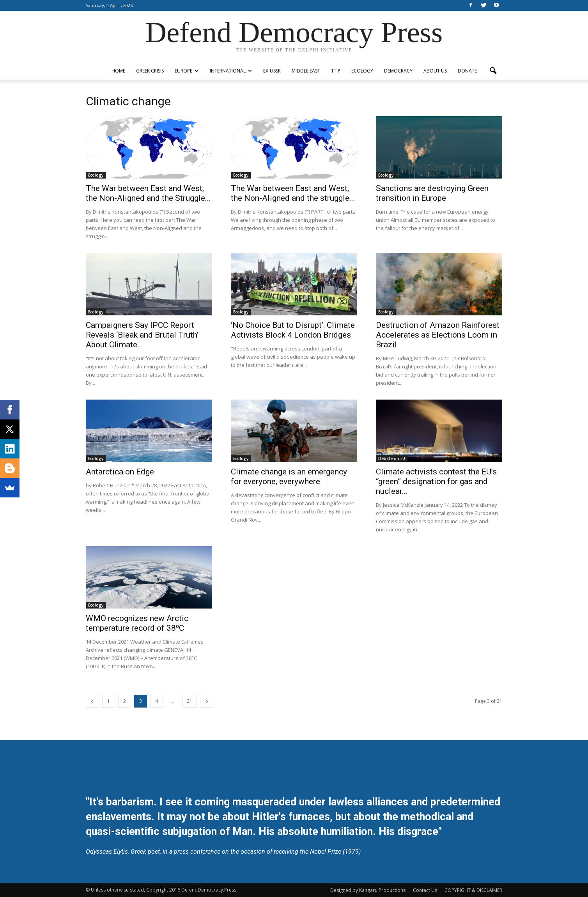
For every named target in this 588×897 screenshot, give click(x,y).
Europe (187, 71)
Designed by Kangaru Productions (368, 890)
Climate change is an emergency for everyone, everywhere (289, 477)
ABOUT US (435, 71)
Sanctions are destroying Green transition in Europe (432, 193)
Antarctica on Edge (120, 472)
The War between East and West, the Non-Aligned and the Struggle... (148, 193)
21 (190, 701)
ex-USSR (272, 71)
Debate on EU (392, 458)
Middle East (306, 71)
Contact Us (425, 890)
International (231, 71)
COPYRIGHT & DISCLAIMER (473, 890)
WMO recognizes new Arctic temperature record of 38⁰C (137, 623)
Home (118, 71)
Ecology (362, 71)
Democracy (398, 71)
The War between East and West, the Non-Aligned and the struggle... (293, 193)
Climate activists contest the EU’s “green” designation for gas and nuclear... (436, 481)
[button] (493, 71)
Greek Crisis (150, 71)
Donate (467, 71)
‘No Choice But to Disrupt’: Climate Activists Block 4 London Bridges (293, 330)
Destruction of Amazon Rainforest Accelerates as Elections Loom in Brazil (438, 335)
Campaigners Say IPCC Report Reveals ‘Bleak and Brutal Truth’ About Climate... (142, 335)
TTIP (336, 71)
